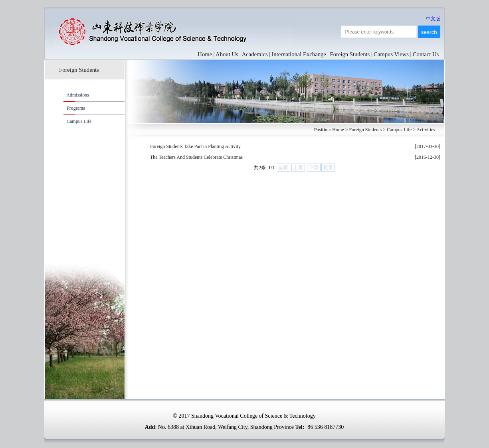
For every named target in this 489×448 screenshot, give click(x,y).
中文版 (433, 19)
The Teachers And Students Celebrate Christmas (196, 157)
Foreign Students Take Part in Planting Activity (195, 146)
